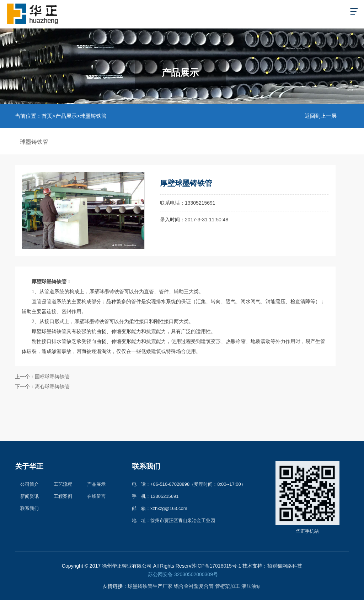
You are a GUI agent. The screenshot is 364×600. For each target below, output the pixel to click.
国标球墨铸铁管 (52, 377)
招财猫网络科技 (285, 566)
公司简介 (30, 484)
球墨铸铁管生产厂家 (150, 586)
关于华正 (29, 466)
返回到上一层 (321, 116)
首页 (47, 116)
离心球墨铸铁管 (52, 386)
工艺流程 (63, 484)
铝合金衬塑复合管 (194, 586)
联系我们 (30, 508)
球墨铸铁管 (93, 116)
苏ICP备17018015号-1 (216, 566)
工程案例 (63, 496)
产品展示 (66, 116)
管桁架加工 (227, 586)
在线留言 (96, 496)
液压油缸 (251, 586)
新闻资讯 (30, 496)
